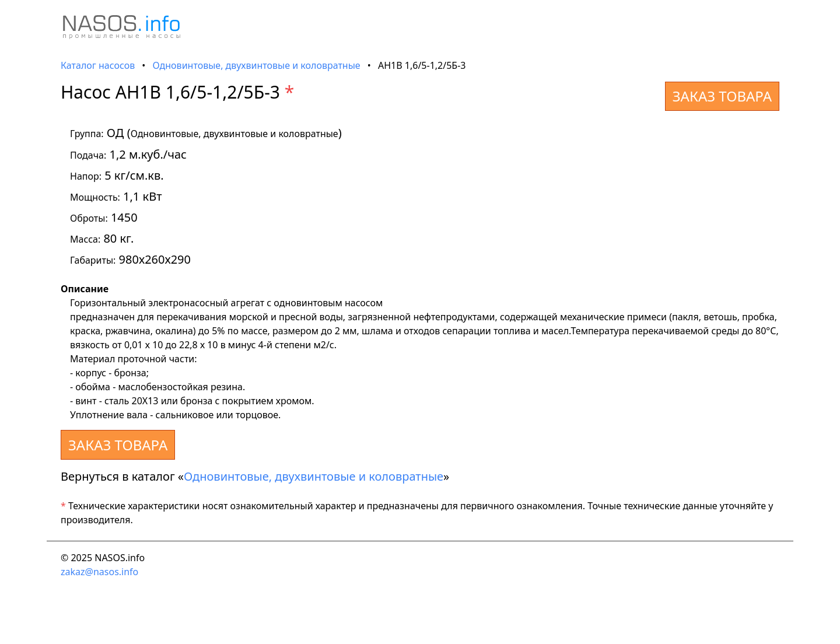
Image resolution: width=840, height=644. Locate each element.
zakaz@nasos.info (99, 572)
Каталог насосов (98, 65)
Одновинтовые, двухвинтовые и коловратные (257, 65)
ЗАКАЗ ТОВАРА (722, 96)
